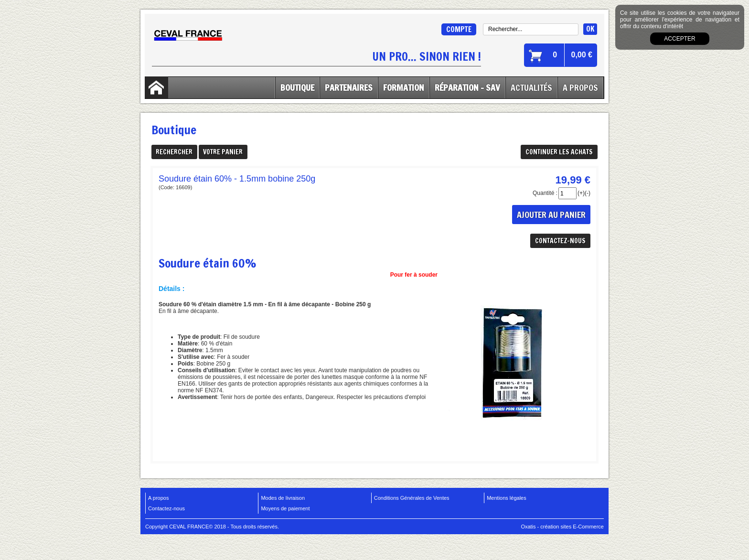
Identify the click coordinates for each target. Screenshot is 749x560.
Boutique (297, 87)
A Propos (580, 87)
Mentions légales (507, 498)
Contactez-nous (166, 508)
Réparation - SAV (467, 87)
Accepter (679, 39)
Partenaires (349, 87)
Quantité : (545, 193)
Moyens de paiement (285, 508)
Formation (404, 87)
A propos (158, 498)
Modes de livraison (283, 498)
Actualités (531, 87)
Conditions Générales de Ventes (412, 498)
